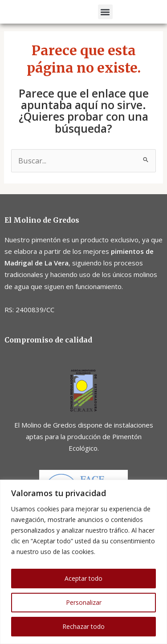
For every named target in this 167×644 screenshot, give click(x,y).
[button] (105, 15)
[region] (83, 562)
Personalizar (84, 602)
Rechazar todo (83, 626)
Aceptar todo (83, 578)
